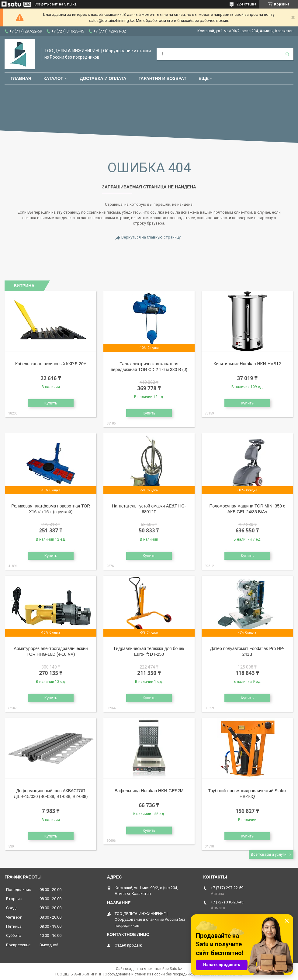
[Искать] (287, 54)
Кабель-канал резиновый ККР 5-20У (51, 364)
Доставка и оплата (103, 78)
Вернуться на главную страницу (151, 237)
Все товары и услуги (269, 854)
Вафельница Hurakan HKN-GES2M (149, 791)
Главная (21, 78)
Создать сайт (46, 4)
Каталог (53, 78)
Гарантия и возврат (162, 78)
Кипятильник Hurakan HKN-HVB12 (247, 364)
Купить (51, 403)
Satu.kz (176, 969)
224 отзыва (246, 4)
